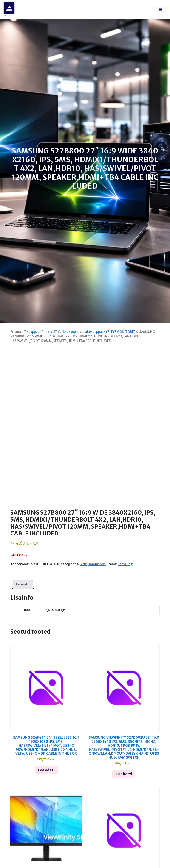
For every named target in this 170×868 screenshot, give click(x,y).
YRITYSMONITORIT (120, 332)
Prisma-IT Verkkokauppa (61, 332)
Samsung (125, 564)
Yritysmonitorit (93, 564)
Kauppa (32, 332)
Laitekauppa (93, 332)
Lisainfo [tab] (23, 584)
